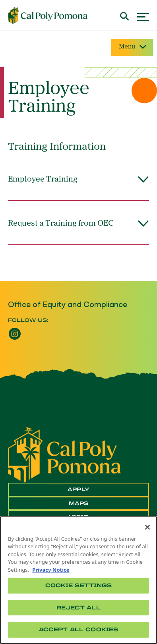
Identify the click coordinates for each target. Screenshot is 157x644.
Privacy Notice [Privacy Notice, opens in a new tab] (51, 570)
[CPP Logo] (64, 454)
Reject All (78, 608)
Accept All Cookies (78, 629)
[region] (78, 580)
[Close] (147, 527)
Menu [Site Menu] (132, 47)
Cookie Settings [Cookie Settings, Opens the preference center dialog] (79, 585)
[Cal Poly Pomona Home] (48, 15)
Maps (79, 503)
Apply (78, 489)
